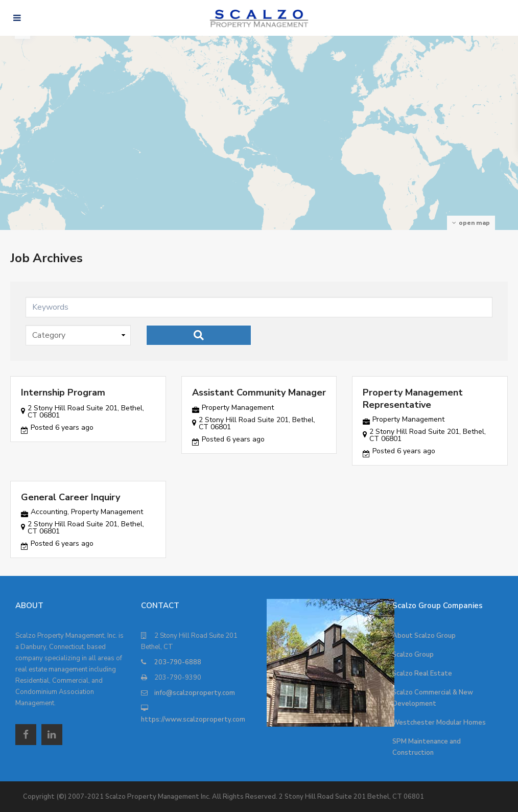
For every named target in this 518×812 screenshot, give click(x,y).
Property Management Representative (413, 398)
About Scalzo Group (424, 636)
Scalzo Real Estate (422, 674)
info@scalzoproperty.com (195, 693)
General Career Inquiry (70, 497)
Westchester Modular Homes (439, 723)
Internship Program (63, 392)
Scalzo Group (413, 655)
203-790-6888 (178, 662)
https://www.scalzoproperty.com (193, 720)
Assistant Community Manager (259, 392)
